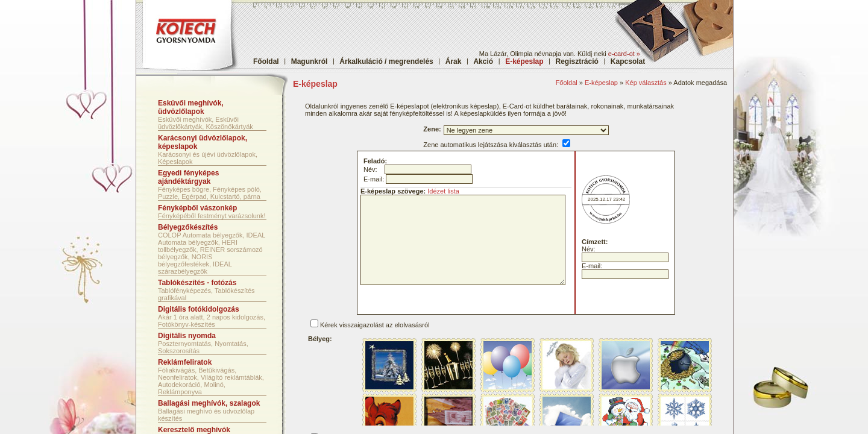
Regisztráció (577, 61)
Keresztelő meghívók (194, 430)
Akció (483, 61)
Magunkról (310, 61)
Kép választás (646, 83)
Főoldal (266, 61)
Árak (454, 61)
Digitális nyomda (187, 336)
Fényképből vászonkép (197, 208)
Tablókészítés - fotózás (197, 283)
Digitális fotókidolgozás (199, 309)
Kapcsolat (628, 61)
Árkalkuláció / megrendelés (386, 61)
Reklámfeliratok (185, 362)
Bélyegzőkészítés (188, 227)
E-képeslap (601, 83)
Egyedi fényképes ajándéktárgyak (188, 177)
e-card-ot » (624, 54)
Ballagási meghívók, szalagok (209, 403)
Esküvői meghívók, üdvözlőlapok (191, 107)
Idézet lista (443, 191)
